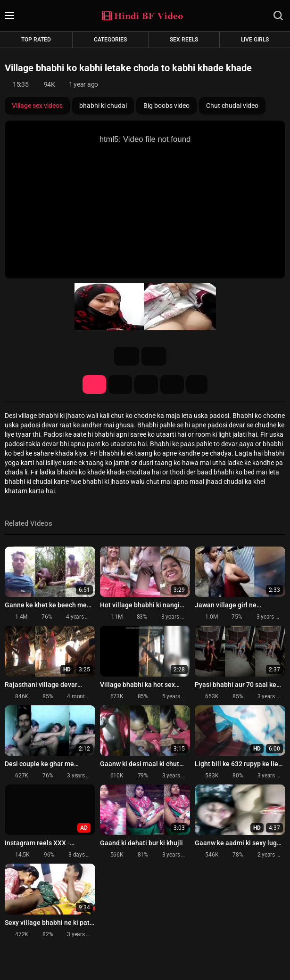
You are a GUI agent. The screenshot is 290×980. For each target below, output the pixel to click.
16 (126, 356)
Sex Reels (184, 40)
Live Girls (255, 40)
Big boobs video (166, 106)
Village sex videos (37, 106)
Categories (110, 40)
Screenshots (120, 384)
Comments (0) (172, 384)
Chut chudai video (232, 106)
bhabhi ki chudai (103, 106)
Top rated (36, 40)
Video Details (94, 384)
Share (146, 384)
